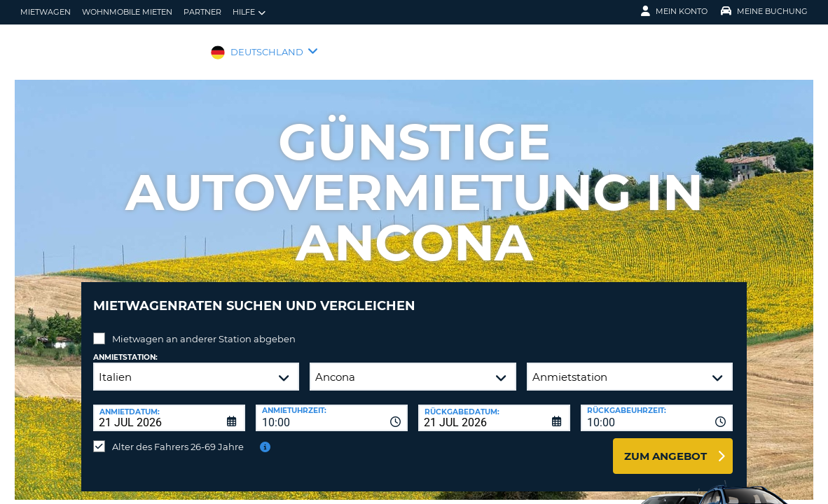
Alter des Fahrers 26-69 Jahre (178, 436)
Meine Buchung (764, 11)
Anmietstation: (125, 347)
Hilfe (249, 12)
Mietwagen (46, 12)
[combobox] (332, 407)
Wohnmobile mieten (127, 12)
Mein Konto (674, 11)
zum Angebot (665, 446)
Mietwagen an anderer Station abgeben (204, 328)
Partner (202, 12)
